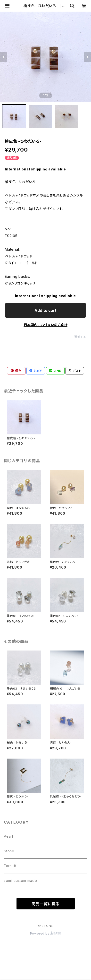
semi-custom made (21, 881)
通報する (80, 337)
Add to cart (45, 310)
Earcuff (10, 866)
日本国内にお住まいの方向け (46, 325)
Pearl (8, 836)
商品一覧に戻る (46, 904)
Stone (9, 851)
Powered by (46, 933)
